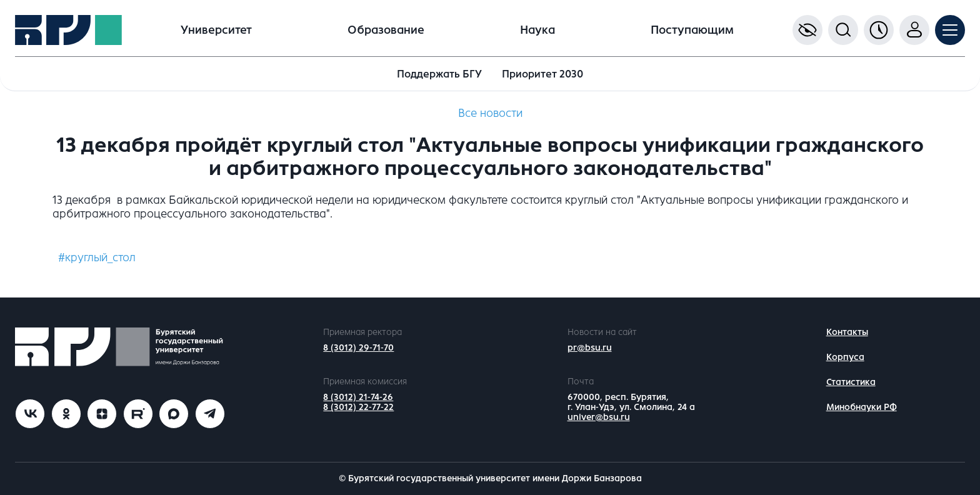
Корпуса (845, 357)
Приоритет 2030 (542, 74)
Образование (386, 30)
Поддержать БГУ (439, 74)
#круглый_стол (97, 257)
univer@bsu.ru (599, 417)
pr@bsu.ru (590, 348)
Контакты (847, 332)
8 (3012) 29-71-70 (358, 348)
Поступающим (692, 30)
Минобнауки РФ (862, 407)
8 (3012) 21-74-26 (358, 397)
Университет (216, 30)
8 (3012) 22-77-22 (358, 407)
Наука (537, 30)
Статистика (851, 382)
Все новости (490, 113)
